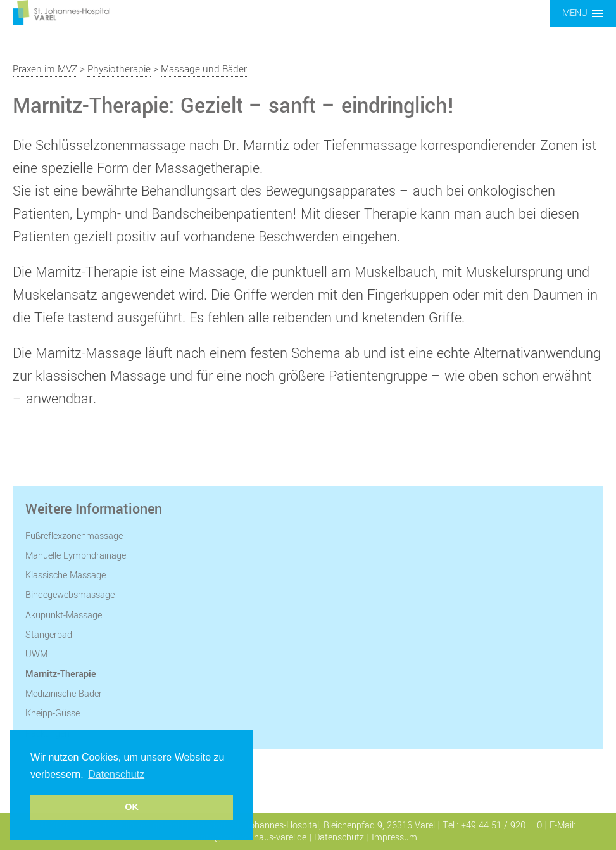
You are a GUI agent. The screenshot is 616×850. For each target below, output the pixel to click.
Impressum (394, 838)
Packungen (47, 734)
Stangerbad (49, 635)
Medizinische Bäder (64, 694)
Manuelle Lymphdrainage (76, 556)
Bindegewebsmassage (70, 595)
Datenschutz (339, 838)
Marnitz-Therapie (61, 674)
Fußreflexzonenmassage (74, 536)
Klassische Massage (66, 575)
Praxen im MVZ (45, 69)
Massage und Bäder (204, 69)
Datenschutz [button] (116, 774)
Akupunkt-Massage (64, 615)
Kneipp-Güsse (53, 714)
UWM (36, 655)
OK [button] (132, 807)
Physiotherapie (119, 69)
